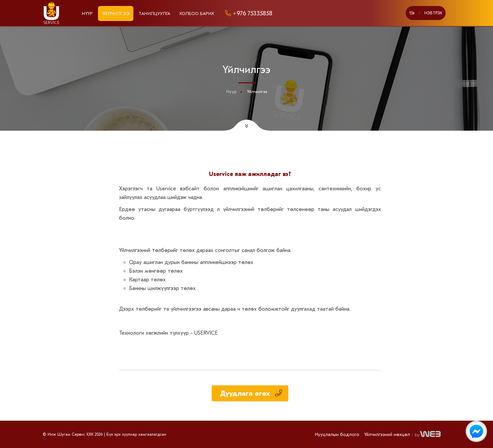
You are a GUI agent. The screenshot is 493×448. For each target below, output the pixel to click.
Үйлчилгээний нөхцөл (387, 435)
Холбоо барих (197, 13)
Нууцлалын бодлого (337, 435)
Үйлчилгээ (116, 13)
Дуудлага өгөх (251, 393)
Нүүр (87, 13)
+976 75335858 (248, 13)
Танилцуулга (154, 13)
